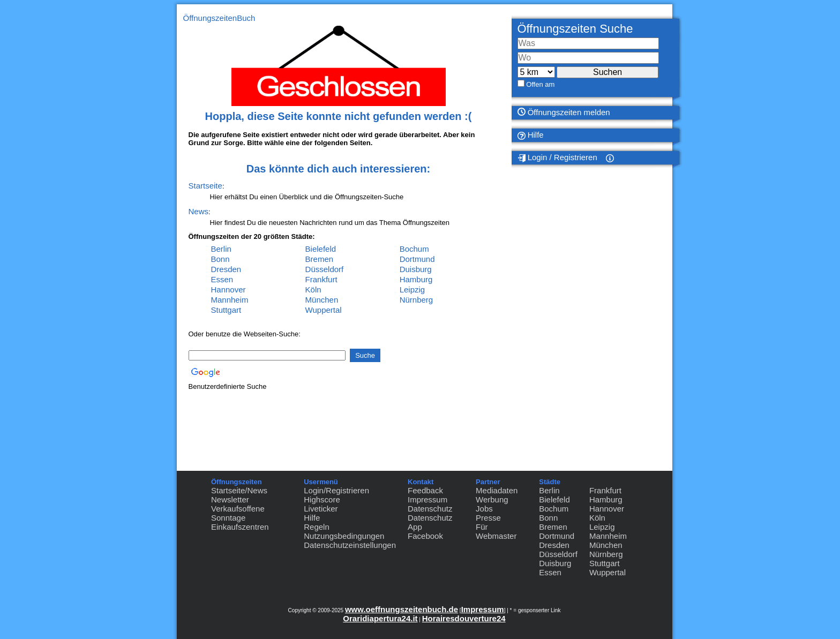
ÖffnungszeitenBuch (219, 18)
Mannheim (230, 300)
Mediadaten (497, 490)
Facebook (425, 536)
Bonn (220, 259)
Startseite (205, 186)
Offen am (540, 84)
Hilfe (531, 135)
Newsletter (230, 499)
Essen (222, 279)
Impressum (427, 499)
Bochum (414, 249)
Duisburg (416, 269)
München (322, 300)
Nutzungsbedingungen (344, 536)
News (199, 211)
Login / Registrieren (557, 157)
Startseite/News (239, 490)
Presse (488, 518)
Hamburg (416, 279)
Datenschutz (430, 509)
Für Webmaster (496, 531)
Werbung (492, 499)
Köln (313, 290)
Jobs (484, 509)
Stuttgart (226, 310)
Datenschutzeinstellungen (350, 545)
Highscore (322, 499)
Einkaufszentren (240, 527)
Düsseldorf (325, 269)
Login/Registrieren (336, 490)
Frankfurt (321, 279)
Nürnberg (417, 300)
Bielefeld (321, 249)
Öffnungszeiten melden (564, 112)
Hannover (228, 290)
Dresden (226, 269)
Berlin (221, 249)
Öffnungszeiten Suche (575, 29)
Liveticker (321, 509)
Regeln (317, 527)
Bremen (320, 259)
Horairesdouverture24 (464, 618)
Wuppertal (324, 310)
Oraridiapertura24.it (380, 618)
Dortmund (417, 259)
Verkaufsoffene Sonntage (238, 513)
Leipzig (412, 290)
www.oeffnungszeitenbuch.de (402, 609)
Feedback (425, 490)
